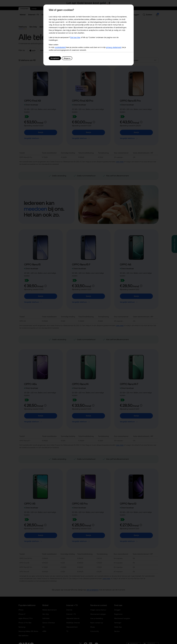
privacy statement (114, 47)
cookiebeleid (60, 47)
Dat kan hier (75, 37)
